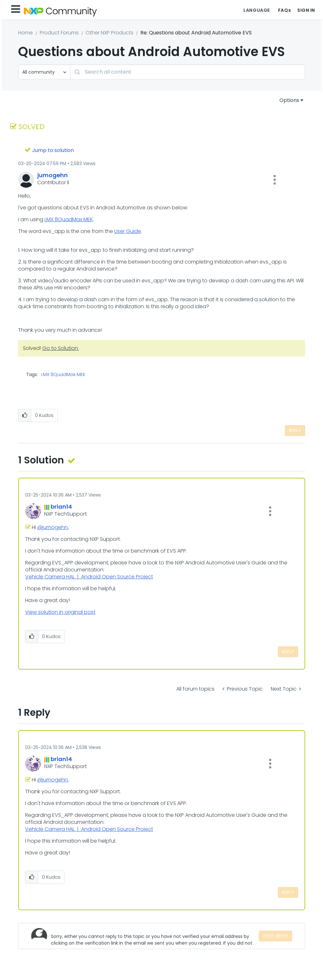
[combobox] (188, 72)
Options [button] (289, 100)
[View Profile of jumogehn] (53, 175)
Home (25, 33)
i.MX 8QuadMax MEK (69, 219)
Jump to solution (53, 150)
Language (256, 10)
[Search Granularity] (44, 72)
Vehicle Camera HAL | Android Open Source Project (89, 577)
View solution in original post (60, 612)
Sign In (306, 10)
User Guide (128, 231)
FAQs (284, 10)
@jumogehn (53, 527)
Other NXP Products (109, 33)
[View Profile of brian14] (61, 507)
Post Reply (275, 936)
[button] (275, 180)
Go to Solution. (61, 348)
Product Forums (59, 33)
